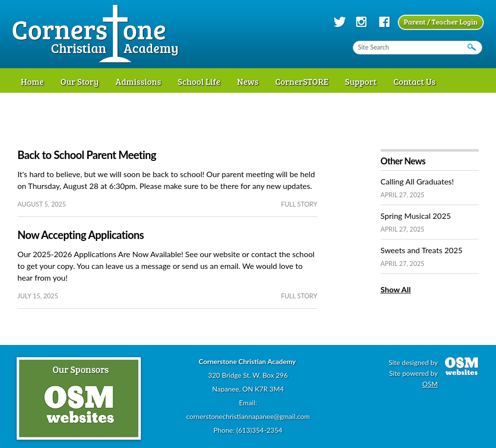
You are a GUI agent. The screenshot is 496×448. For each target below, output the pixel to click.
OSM (430, 384)
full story (299, 204)
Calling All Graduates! (418, 181)
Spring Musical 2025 (416, 216)
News (248, 81)
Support (361, 81)
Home (33, 81)
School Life (199, 81)
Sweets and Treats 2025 (422, 250)
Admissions (138, 81)
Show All (396, 289)
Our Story (79, 81)
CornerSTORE (302, 81)
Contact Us (415, 81)
